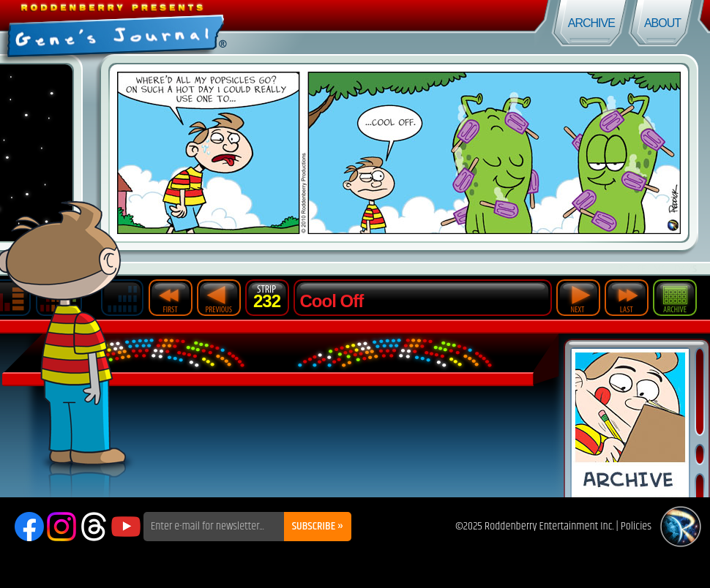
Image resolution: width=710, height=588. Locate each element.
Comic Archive (630, 423)
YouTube (126, 527)
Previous (219, 298)
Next (578, 298)
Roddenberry (681, 527)
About (662, 23)
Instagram (61, 527)
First (171, 298)
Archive (591, 23)
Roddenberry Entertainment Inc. (549, 526)
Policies (636, 526)
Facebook (29, 527)
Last (627, 298)
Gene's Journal (177, 27)
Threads (94, 527)
